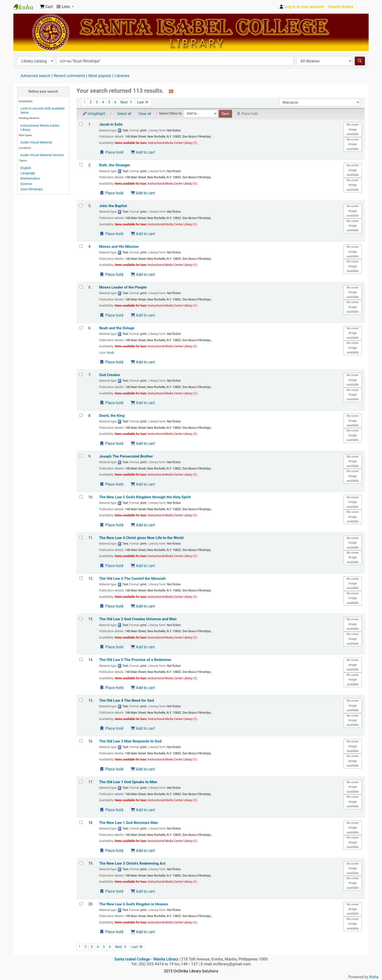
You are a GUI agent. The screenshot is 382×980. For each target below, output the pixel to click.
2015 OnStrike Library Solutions (191, 971)
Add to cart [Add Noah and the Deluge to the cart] (143, 362)
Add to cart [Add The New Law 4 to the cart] (143, 566)
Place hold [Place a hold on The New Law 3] (111, 891)
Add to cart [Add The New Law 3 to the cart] (143, 891)
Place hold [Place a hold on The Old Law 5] (111, 688)
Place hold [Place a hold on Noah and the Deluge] (111, 362)
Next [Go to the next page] (127, 102)
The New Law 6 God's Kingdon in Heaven (134, 904)
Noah (110, 353)
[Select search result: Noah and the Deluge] (81, 328)
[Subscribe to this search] (171, 91)
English (26, 168)
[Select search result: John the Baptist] (81, 205)
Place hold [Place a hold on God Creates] (111, 403)
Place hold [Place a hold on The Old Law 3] (111, 769)
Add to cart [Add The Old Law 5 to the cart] (143, 688)
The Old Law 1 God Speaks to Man (128, 782)
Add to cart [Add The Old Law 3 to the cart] (143, 769)
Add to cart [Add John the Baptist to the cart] (143, 234)
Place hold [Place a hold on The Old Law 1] (111, 810)
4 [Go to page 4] (103, 102)
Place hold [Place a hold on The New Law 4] (111, 566)
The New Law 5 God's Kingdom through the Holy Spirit (145, 497)
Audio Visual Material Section (42, 155)
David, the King (112, 416)
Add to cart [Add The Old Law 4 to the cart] (143, 728)
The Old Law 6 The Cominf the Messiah (132, 579)
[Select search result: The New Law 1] (81, 822)
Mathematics (30, 178)
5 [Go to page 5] (109, 102)
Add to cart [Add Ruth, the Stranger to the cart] (143, 193)
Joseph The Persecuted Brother (126, 456)
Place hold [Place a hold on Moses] (111, 315)
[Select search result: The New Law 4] (81, 537)
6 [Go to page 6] (115, 102)
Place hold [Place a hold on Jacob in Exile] (111, 152)
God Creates (110, 375)
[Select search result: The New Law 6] (81, 904)
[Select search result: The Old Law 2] (81, 619)
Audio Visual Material (36, 142)
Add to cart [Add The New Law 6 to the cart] (143, 932)
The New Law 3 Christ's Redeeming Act (132, 863)
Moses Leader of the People (123, 287)
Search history (341, 7)
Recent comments (69, 76)
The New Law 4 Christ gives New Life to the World (141, 538)
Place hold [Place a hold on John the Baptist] (111, 234)
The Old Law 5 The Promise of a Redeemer (135, 660)
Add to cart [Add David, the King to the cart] (143, 444)
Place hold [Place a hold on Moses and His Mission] (111, 275)
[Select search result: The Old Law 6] (81, 578)
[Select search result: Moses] (81, 287)
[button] (46, 7)
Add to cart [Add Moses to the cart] (143, 315)
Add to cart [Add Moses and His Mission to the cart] (143, 275)
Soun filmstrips (32, 189)
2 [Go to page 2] (91, 102)
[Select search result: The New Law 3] (81, 863)
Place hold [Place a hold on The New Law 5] (111, 525)
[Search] (360, 61)
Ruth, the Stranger (115, 165)
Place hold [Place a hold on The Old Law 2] (111, 647)
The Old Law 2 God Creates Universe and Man (138, 619)
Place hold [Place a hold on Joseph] (111, 484)
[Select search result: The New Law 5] (81, 497)
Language (28, 173)
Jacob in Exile (111, 124)
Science (26, 184)
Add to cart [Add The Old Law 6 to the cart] (143, 606)
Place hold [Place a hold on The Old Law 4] (111, 728)
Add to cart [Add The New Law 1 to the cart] (143, 851)
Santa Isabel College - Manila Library (26, 7)
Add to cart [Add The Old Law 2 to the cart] (143, 647)
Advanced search (36, 76)
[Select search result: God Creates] (81, 375)
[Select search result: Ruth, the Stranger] (81, 165)
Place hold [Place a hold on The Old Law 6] (111, 606)
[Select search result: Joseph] (81, 456)
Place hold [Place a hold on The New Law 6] (111, 932)
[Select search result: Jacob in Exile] (81, 124)
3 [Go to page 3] (97, 102)
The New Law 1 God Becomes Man (129, 823)
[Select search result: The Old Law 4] (81, 700)
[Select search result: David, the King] (81, 415)
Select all (124, 114)
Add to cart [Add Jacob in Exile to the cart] (143, 152)
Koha (374, 977)
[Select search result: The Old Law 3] (81, 741)
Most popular (100, 76)
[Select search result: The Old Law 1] (81, 782)
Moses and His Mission (119, 247)
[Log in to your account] (301, 7)
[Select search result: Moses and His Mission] (81, 246)
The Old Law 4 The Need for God (127, 700)
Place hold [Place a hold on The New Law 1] (111, 851)
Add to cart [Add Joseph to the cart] (143, 484)
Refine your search (43, 92)
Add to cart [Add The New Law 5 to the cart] (143, 525)
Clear (362, 4)
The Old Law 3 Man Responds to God (130, 741)
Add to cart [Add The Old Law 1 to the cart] (143, 810)
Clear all (145, 114)
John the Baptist (113, 206)
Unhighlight (94, 114)
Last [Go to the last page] (143, 102)
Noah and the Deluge (117, 328)
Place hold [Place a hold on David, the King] (111, 444)
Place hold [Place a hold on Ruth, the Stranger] (111, 193)
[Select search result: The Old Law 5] (81, 659)
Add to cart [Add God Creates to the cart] (143, 403)
